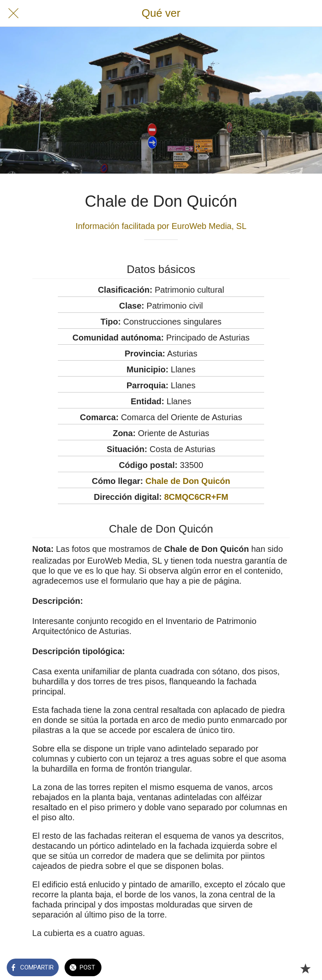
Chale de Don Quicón (188, 481)
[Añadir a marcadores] (305, 968)
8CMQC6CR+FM (196, 497)
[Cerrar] (13, 13)
